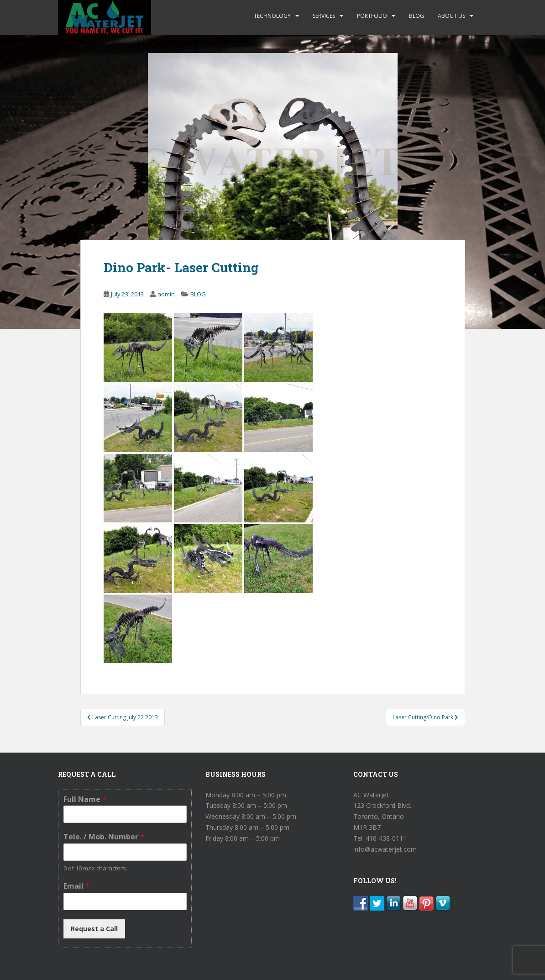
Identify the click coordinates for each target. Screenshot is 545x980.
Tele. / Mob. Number (104, 837)
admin (166, 294)
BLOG (417, 16)
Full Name (85, 799)
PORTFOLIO (372, 16)
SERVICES (324, 16)
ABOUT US (451, 16)
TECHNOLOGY (272, 16)
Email (76, 886)
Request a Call (94, 929)
